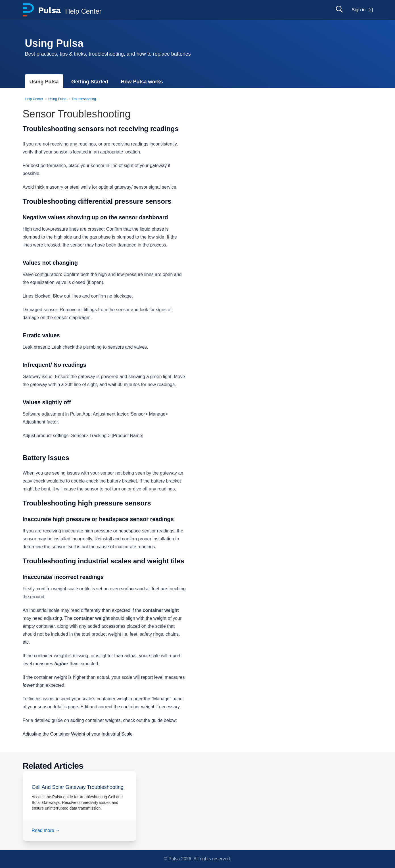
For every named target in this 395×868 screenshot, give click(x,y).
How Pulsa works (142, 82)
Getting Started (90, 82)
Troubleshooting (84, 99)
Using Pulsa (44, 82)
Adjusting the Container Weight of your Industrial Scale (78, 734)
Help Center (34, 99)
